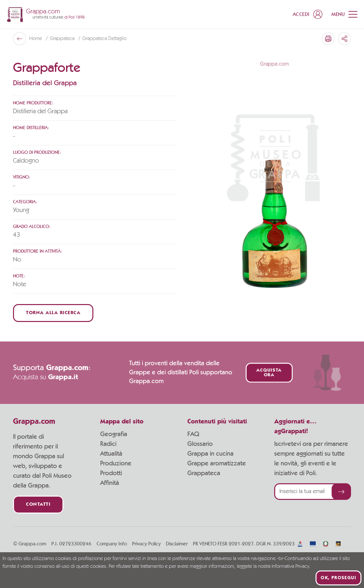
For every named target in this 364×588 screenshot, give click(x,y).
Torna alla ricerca (53, 313)
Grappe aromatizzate (217, 463)
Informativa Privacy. (291, 567)
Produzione (116, 463)
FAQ (193, 434)
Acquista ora (269, 373)
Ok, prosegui (338, 578)
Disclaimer (177, 544)
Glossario (200, 444)
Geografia (114, 434)
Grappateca (63, 39)
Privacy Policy (146, 544)
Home (36, 39)
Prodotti (111, 473)
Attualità (111, 454)
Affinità (110, 483)
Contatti (38, 505)
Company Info (112, 544)
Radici (108, 444)
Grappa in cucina (210, 454)
